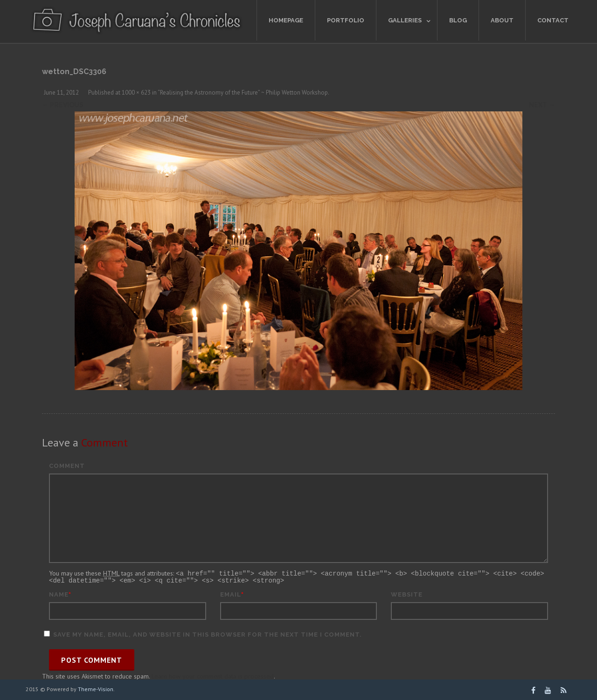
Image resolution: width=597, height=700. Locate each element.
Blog (458, 20)
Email (231, 594)
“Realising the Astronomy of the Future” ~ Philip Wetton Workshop (243, 93)
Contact (553, 20)
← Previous (63, 105)
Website (407, 594)
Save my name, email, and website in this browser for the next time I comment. (208, 634)
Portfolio (346, 20)
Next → (542, 105)
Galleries (405, 20)
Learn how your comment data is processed (213, 675)
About (502, 20)
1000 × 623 (136, 93)
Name (59, 594)
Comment (67, 466)
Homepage (286, 20)
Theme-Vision (96, 688)
